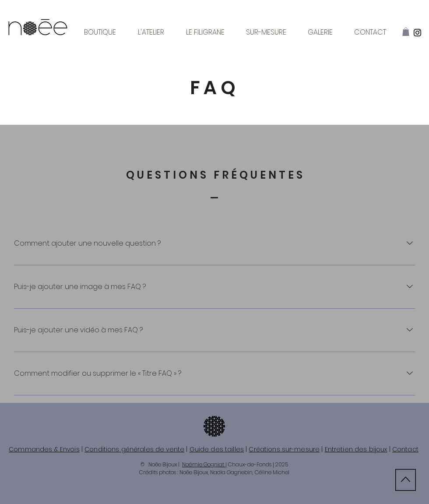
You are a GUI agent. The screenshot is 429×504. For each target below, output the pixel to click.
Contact (405, 449)
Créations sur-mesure (284, 449)
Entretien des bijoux (356, 449)
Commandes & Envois (44, 449)
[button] (406, 32)
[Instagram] (417, 33)
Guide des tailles (217, 449)
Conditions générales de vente (134, 449)
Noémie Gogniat (204, 464)
